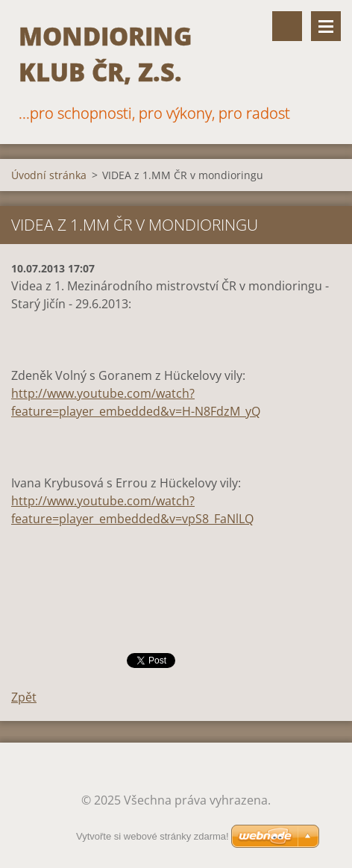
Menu (326, 26)
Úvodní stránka (49, 175)
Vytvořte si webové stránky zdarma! (153, 836)
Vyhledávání (287, 26)
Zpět (24, 697)
